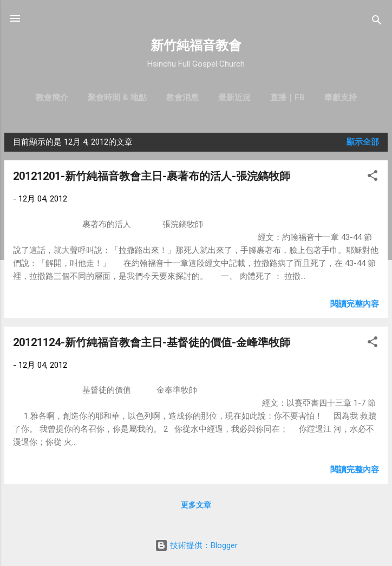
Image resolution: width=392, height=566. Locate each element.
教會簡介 (52, 97)
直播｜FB (288, 97)
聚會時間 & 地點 (117, 97)
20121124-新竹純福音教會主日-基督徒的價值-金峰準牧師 (152, 342)
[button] (373, 177)
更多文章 (196, 505)
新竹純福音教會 (196, 45)
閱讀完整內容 (355, 304)
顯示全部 (363, 142)
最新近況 (234, 97)
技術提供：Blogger (196, 545)
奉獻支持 (341, 97)
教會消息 (182, 97)
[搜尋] (377, 22)
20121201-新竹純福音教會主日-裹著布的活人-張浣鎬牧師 (152, 176)
